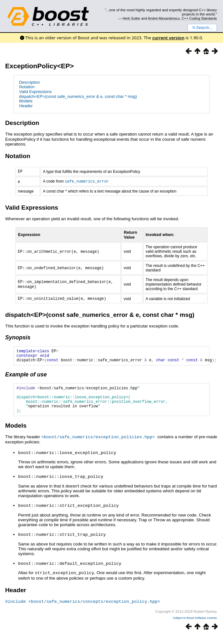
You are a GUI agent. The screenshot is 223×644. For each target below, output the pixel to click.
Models (26, 101)
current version (168, 38)
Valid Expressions (35, 92)
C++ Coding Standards (199, 18)
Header (26, 106)
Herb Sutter (132, 18)
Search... (202, 28)
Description (29, 82)
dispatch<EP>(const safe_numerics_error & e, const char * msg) (78, 96)
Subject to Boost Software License (195, 626)
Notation (27, 87)
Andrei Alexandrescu (164, 18)
